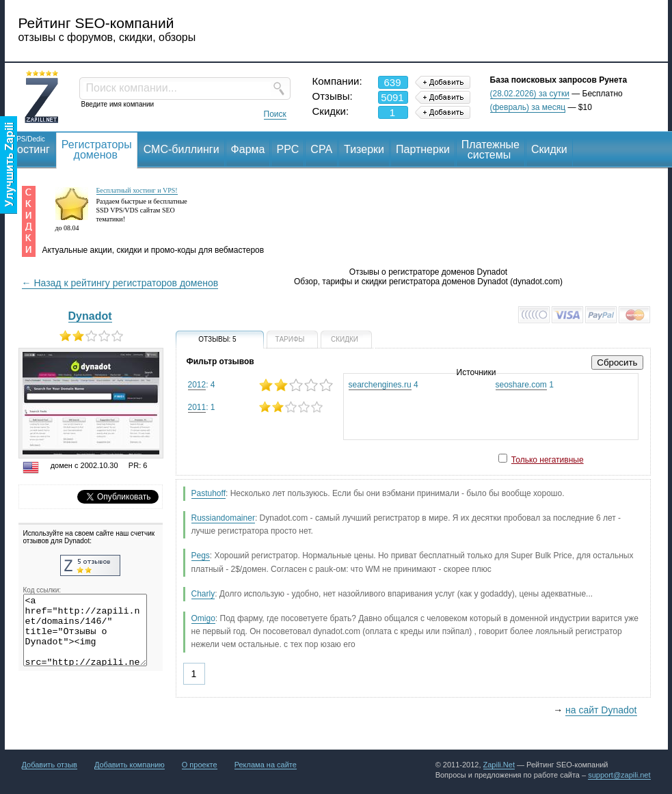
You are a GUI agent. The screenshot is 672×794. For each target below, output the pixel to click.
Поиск (275, 114)
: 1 (260, 407)
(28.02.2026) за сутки (530, 94)
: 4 (260, 385)
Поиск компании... (132, 88)
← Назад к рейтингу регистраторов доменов (120, 283)
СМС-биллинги (182, 149)
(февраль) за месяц (528, 107)
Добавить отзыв (50, 765)
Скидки (549, 149)
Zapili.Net (499, 765)
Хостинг (30, 145)
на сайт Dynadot (601, 710)
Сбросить (617, 362)
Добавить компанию (130, 765)
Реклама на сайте (266, 765)
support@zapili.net (619, 775)
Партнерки (423, 149)
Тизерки (364, 149)
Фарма (248, 149)
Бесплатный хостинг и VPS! (137, 190)
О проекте (200, 765)
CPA (321, 149)
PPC (287, 149)
